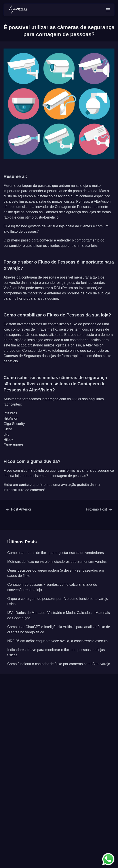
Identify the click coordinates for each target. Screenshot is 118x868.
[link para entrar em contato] (108, 859)
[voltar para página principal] (18, 10)
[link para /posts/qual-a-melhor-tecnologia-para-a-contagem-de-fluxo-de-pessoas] (99, 509)
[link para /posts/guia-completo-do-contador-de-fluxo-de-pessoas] (18, 509)
